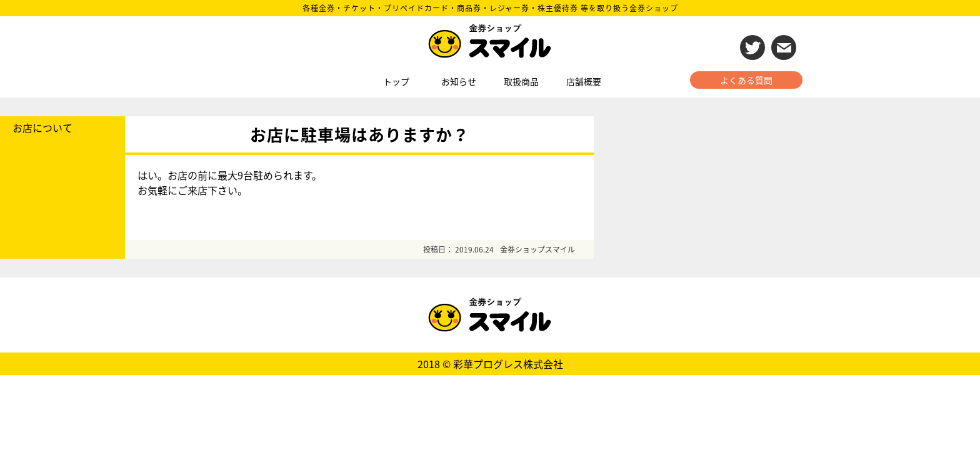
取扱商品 (521, 81)
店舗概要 (584, 81)
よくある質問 (746, 80)
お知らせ (459, 81)
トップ (396, 81)
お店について (42, 127)
